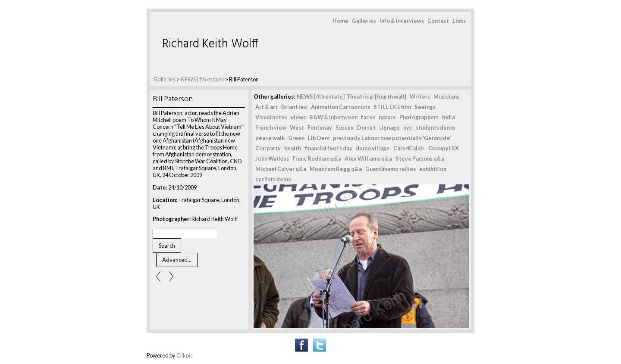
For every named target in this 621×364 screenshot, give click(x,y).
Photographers (419, 117)
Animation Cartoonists (340, 107)
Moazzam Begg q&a (336, 169)
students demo (435, 128)
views (298, 117)
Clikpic (185, 355)
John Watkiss (272, 159)
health (293, 148)
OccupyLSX (444, 148)
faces (368, 117)
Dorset (366, 128)
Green (296, 138)
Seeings (425, 107)
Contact (438, 21)
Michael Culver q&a (281, 169)
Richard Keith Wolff (210, 44)
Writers (420, 96)
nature (387, 117)
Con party (268, 148)
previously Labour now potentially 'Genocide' (392, 138)
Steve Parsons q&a (420, 159)
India (448, 117)
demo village (373, 148)
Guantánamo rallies (390, 169)
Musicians (446, 96)
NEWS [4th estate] (203, 79)
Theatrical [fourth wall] (376, 96)
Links (459, 21)
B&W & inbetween (333, 117)
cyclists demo (273, 179)
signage (389, 128)
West (297, 128)
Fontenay (320, 128)
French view (271, 128)
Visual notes (271, 117)
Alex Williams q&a (368, 159)
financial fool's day (328, 148)
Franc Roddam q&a (317, 159)
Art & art (267, 107)
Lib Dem (319, 138)
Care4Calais (409, 148)
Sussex (345, 128)
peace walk (270, 138)
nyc (408, 128)
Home (340, 21)
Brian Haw (294, 107)
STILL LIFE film (392, 107)
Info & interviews (402, 21)
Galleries (364, 21)
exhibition (433, 169)
